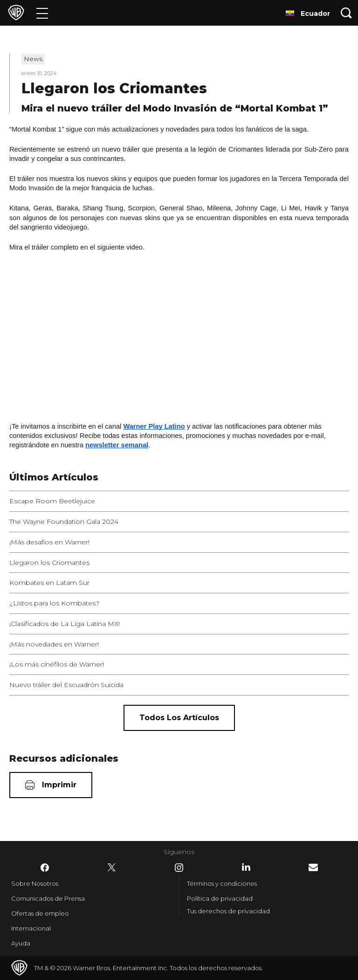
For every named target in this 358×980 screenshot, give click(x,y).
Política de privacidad (220, 898)
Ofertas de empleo (40, 913)
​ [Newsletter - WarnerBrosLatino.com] (313, 867)
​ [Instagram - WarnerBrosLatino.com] (179, 868)
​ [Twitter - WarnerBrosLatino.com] (112, 868)
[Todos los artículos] (179, 718)
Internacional (31, 928)
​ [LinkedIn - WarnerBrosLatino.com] (246, 867)
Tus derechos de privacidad (228, 911)
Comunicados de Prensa (48, 898)
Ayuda (21, 943)
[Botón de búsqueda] (346, 13)
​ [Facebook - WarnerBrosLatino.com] (45, 868)
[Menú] (42, 13)
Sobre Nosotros (35, 883)
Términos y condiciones (222, 883)
